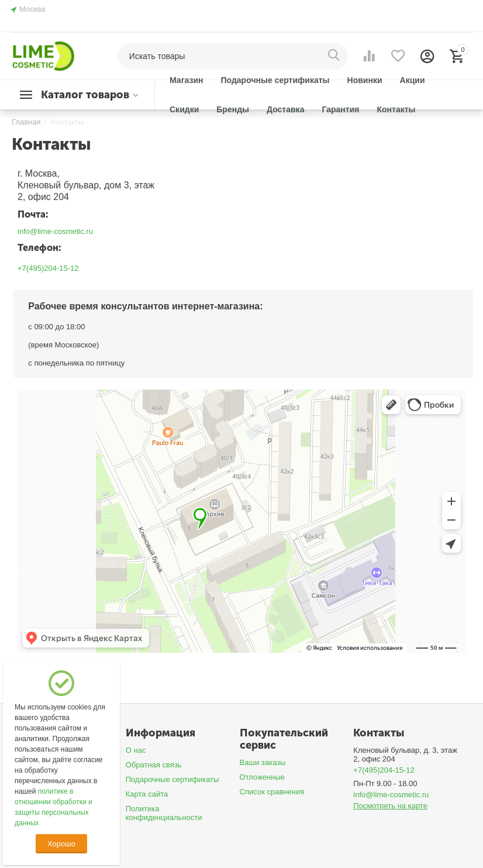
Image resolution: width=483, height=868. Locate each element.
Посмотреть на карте (390, 806)
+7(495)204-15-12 (48, 268)
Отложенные (263, 777)
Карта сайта (147, 794)
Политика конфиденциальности (164, 813)
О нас (136, 750)
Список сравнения (272, 792)
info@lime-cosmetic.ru (55, 231)
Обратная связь (154, 765)
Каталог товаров (85, 95)
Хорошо (61, 844)
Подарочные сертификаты (172, 779)
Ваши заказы (263, 762)
